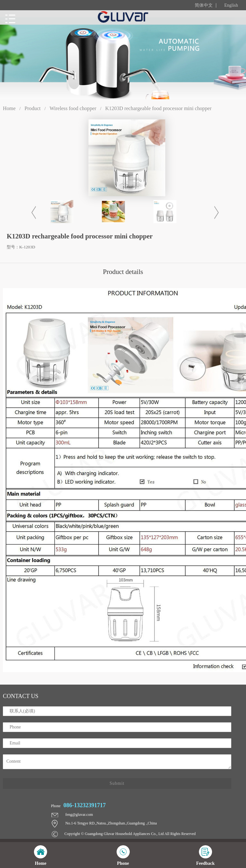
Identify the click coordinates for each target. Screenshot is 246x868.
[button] (215, 213)
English (231, 5)
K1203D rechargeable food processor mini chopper (158, 108)
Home (9, 108)
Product (32, 108)
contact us (21, 696)
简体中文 (204, 5)
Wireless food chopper (73, 108)
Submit (117, 783)
